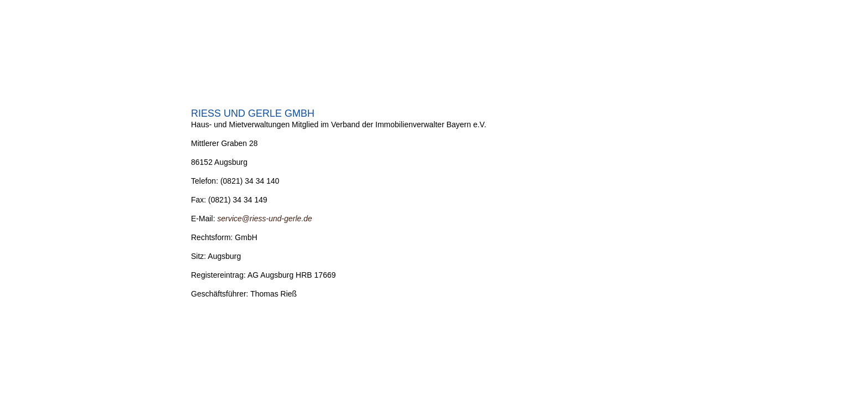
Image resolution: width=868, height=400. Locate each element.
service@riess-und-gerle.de (264, 219)
